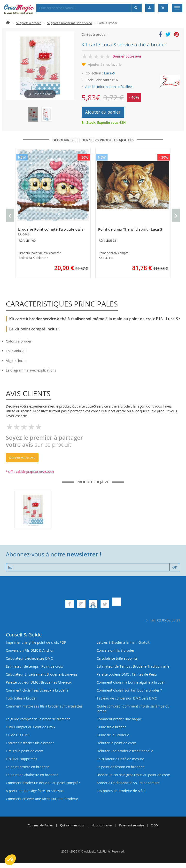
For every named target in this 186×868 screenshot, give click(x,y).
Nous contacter (102, 825)
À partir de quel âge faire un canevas (35, 791)
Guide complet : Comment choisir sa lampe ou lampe (133, 709)
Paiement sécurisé (132, 825)
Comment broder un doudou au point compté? (43, 783)
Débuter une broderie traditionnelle (125, 751)
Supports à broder (29, 23)
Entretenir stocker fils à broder (30, 743)
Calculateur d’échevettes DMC (29, 658)
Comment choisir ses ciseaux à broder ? (37, 690)
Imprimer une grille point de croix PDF (36, 642)
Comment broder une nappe (119, 719)
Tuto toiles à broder (21, 698)
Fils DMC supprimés (21, 759)
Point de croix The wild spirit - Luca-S (130, 229)
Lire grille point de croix (24, 751)
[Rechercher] (136, 8)
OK (175, 567)
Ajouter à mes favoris (105, 64)
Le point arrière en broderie (28, 767)
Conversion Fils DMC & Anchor (30, 650)
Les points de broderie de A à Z (121, 791)
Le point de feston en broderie (121, 767)
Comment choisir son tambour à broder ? (129, 690)
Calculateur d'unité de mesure (120, 759)
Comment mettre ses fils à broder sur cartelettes (44, 706)
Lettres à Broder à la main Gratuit (123, 642)
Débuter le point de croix (116, 743)
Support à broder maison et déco (70, 23)
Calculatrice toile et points (117, 658)
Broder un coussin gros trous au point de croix (133, 775)
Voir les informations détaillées (109, 87)
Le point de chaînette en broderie (32, 775)
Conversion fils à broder (116, 650)
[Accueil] (8, 23)
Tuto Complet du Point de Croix (31, 727)
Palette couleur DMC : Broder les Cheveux (39, 682)
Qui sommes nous (72, 825)
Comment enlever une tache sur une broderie (42, 799)
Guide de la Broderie (113, 735)
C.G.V (155, 825)
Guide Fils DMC (18, 735)
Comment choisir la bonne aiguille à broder (131, 682)
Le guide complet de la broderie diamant (38, 719)
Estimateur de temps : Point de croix (34, 666)
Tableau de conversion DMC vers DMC (127, 698)
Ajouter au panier (103, 112)
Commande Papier (40, 825)
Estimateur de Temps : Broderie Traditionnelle (133, 666)
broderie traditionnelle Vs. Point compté (128, 783)
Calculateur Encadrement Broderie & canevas (42, 674)
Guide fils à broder (111, 727)
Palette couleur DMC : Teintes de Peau (127, 674)
